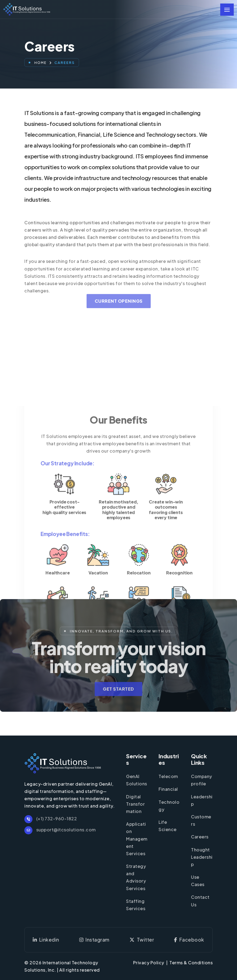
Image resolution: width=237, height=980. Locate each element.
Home (40, 63)
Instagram (94, 940)
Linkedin (46, 940)
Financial (168, 789)
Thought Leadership (202, 857)
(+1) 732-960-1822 (51, 819)
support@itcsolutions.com (60, 830)
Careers (200, 837)
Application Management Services (137, 839)
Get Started (119, 698)
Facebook (189, 940)
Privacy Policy (149, 963)
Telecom (168, 776)
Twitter (142, 940)
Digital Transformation (135, 804)
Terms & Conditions (191, 963)
